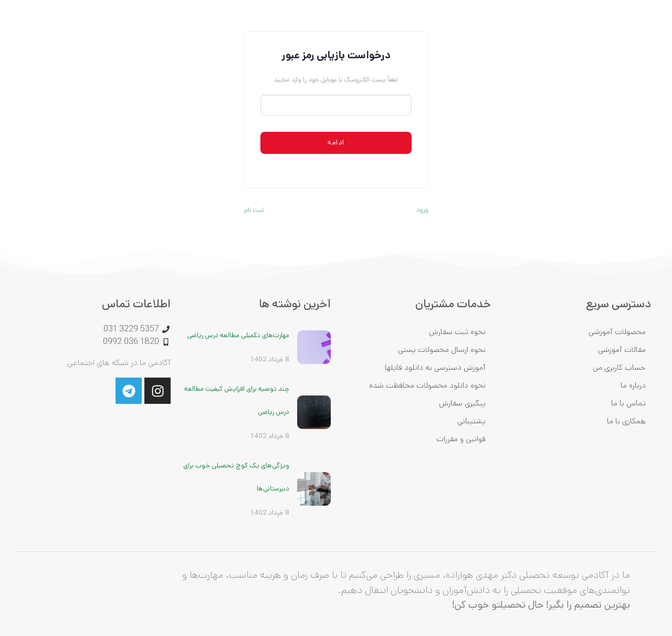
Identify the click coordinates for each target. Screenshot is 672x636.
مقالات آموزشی (622, 350)
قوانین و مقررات (461, 439)
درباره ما (633, 385)
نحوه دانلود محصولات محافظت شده (427, 385)
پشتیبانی (471, 421)
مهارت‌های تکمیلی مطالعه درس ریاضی (238, 335)
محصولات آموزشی (617, 332)
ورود (422, 210)
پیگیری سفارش (462, 403)
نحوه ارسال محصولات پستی (442, 350)
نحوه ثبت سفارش (457, 332)
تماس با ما (628, 403)
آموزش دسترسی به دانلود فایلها (435, 367)
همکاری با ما (626, 421)
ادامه (336, 142)
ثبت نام (254, 210)
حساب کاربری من (619, 367)
